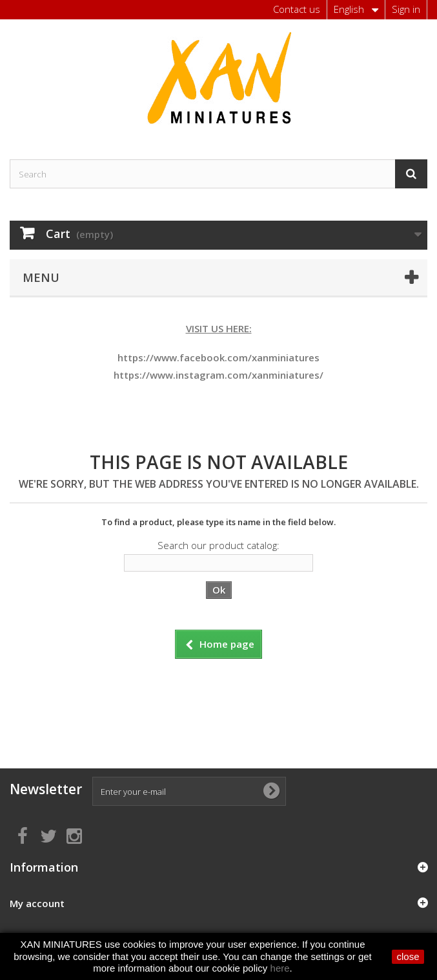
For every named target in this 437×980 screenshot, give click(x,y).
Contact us (297, 9)
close (408, 956)
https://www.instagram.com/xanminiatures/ (218, 375)
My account (37, 903)
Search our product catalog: (218, 545)
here (280, 968)
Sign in (406, 9)
